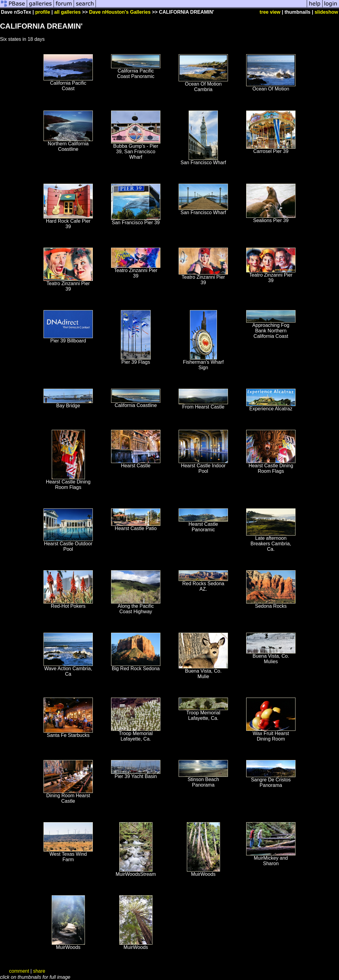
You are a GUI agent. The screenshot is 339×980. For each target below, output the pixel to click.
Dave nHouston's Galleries (120, 12)
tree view (270, 12)
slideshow (326, 12)
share (39, 971)
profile (43, 12)
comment (19, 971)
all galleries (67, 12)
